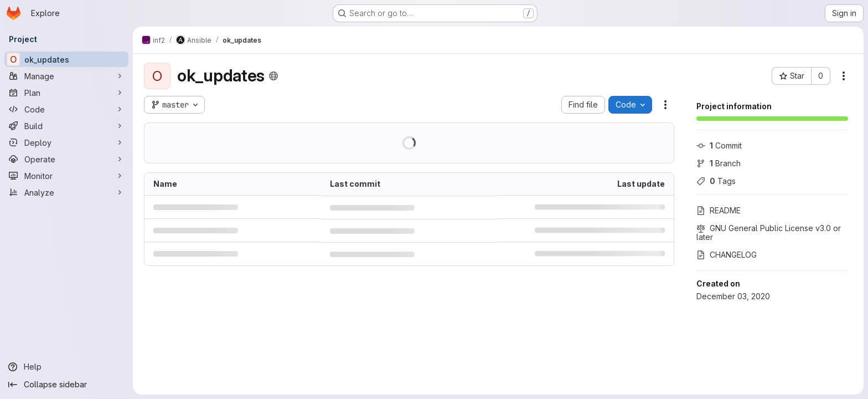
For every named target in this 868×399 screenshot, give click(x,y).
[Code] (66, 109)
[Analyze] (66, 192)
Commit (719, 145)
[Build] (66, 126)
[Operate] (66, 159)
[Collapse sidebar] (66, 385)
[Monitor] (66, 176)
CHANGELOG (727, 255)
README (719, 210)
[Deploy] (66, 142)
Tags (716, 181)
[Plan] (66, 93)
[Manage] (66, 76)
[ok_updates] (66, 59)
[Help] (66, 367)
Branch (719, 163)
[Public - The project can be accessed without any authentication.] (273, 76)
